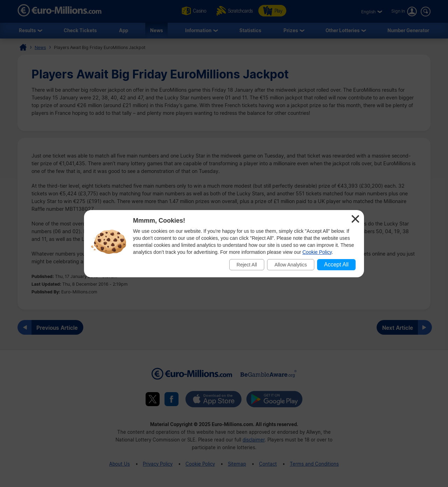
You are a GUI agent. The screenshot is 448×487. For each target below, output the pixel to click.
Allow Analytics (291, 265)
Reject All (247, 265)
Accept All (336, 265)
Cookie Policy (317, 252)
